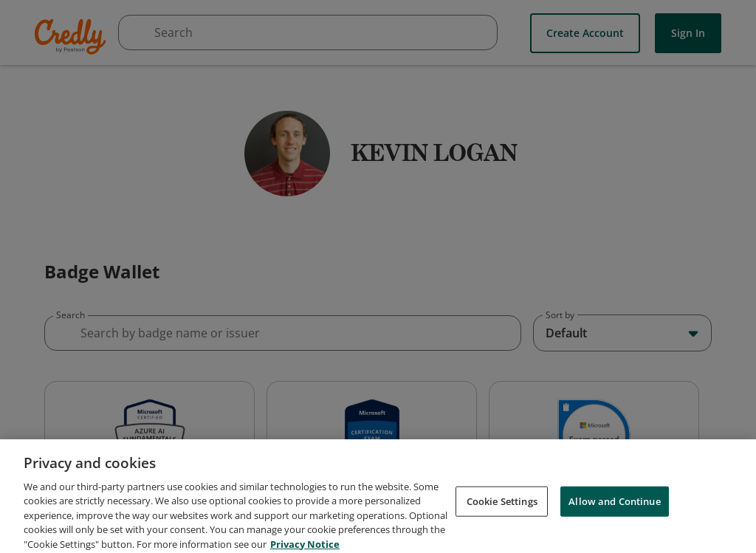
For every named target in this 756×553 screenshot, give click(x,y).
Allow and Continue (614, 514)
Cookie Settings (502, 514)
